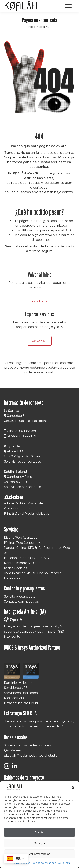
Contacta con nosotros (21, 601)
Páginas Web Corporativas (24, 543)
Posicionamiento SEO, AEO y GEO (28, 558)
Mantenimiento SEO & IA (22, 563)
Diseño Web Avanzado (21, 537)
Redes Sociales (16, 568)
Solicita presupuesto (20, 596)
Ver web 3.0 (40, 341)
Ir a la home (39, 301)
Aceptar (39, 832)
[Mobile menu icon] (68, 6)
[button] (73, 788)
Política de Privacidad (44, 863)
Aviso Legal (64, 863)
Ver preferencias (39, 854)
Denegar (39, 843)
